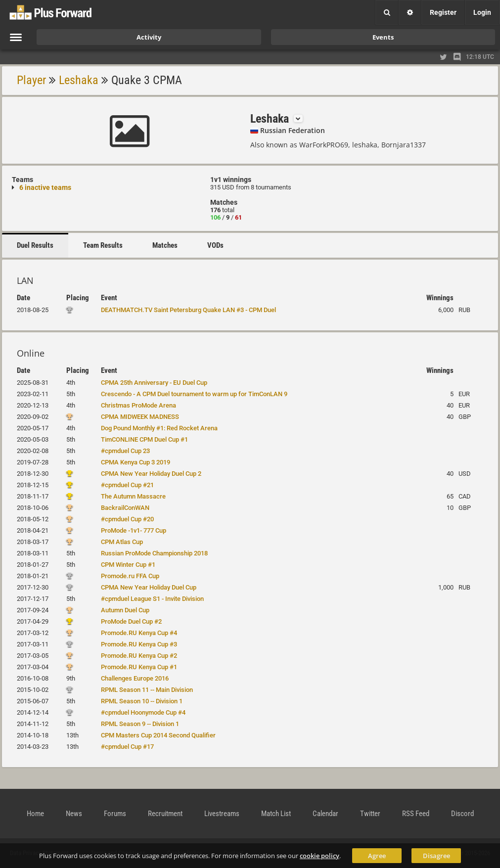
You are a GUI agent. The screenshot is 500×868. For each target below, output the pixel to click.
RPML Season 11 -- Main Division (147, 690)
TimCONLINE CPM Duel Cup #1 (144, 439)
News (74, 814)
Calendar (325, 814)
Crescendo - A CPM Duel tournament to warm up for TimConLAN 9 (194, 394)
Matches (165, 245)
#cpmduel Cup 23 (125, 451)
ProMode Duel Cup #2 (131, 621)
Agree (377, 856)
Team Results (103, 245)
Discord (462, 814)
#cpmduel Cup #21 (127, 485)
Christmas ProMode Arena (138, 405)
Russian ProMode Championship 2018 (154, 553)
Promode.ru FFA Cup (130, 576)
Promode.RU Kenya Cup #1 (139, 667)
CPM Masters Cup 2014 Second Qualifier (158, 735)
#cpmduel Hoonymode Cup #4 (143, 712)
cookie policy (319, 856)
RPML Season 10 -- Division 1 (142, 701)
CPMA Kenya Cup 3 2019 (136, 462)
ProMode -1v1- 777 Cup (134, 530)
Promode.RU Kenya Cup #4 (139, 633)
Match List (276, 814)
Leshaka (79, 80)
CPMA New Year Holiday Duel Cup (149, 587)
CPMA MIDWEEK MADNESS (140, 417)
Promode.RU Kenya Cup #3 (139, 644)
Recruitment (165, 814)
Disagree (436, 856)
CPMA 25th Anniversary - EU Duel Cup (154, 383)
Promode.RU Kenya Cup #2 (139, 656)
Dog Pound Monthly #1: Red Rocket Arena (159, 428)
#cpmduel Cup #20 (127, 519)
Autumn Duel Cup (125, 610)
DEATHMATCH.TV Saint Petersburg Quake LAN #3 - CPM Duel (188, 310)
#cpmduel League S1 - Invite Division (152, 599)
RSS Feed (416, 814)
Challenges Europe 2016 (135, 678)
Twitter (370, 814)
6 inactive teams (45, 187)
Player (31, 80)
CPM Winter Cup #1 (128, 565)
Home (35, 814)
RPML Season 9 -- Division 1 (140, 724)
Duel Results (35, 245)
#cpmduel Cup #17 (127, 747)
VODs (215, 245)
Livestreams (222, 814)
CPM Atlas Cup (122, 542)
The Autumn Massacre (133, 496)
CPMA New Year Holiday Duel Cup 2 (151, 474)
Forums (115, 814)
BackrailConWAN (125, 508)
